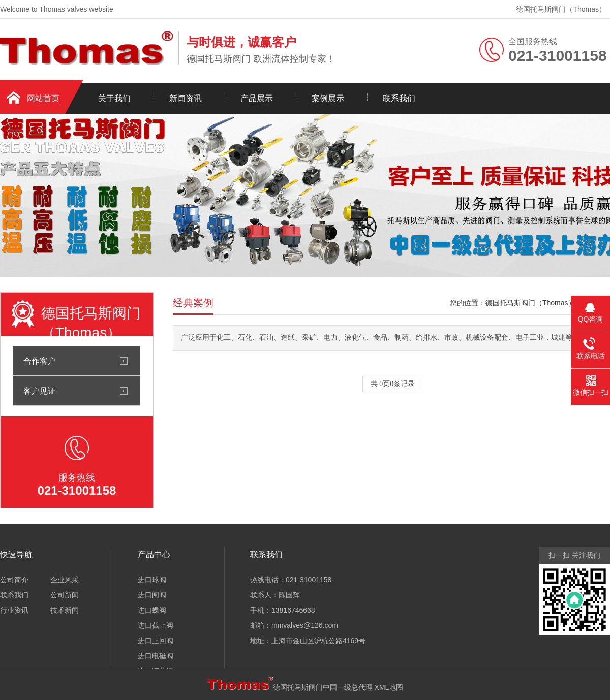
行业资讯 (14, 610)
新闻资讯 (186, 98)
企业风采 (65, 580)
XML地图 (389, 687)
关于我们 (114, 98)
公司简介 (14, 580)
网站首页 (43, 98)
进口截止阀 (156, 625)
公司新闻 (65, 595)
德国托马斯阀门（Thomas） (561, 9)
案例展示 (328, 98)
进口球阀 (152, 580)
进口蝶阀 (152, 610)
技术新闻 (65, 610)
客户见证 (40, 391)
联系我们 (399, 98)
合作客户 (40, 361)
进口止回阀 (156, 641)
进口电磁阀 (156, 656)
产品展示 (257, 98)
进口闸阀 (152, 595)
